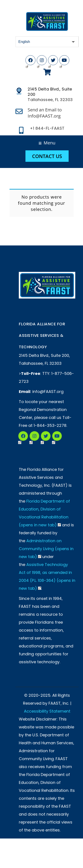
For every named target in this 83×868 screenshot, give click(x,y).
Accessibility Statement (47, 711)
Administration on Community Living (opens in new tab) (46, 549)
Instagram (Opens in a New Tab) (31, 437)
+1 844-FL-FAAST (47, 128)
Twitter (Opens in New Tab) (50, 61)
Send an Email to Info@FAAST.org (45, 113)
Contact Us (47, 156)
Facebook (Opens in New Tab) (27, 61)
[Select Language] (47, 42)
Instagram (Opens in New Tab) (38, 61)
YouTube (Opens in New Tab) (61, 61)
